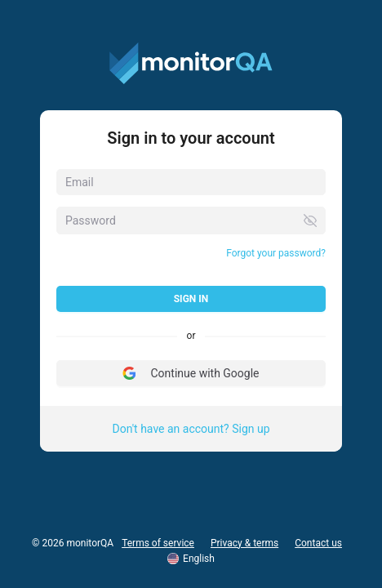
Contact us (318, 543)
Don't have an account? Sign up (191, 429)
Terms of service (158, 543)
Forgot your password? (276, 253)
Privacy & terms (244, 543)
